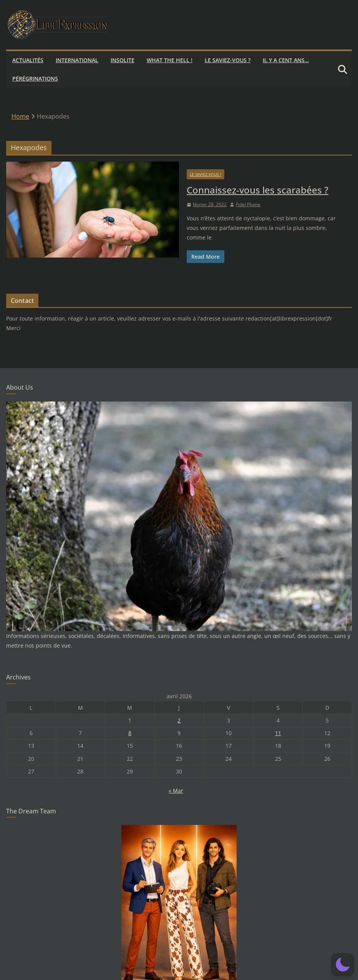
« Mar (176, 791)
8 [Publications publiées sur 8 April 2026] (130, 733)
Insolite (123, 60)
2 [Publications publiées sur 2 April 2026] (179, 720)
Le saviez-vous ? (228, 60)
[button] (343, 965)
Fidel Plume (248, 204)
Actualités (28, 60)
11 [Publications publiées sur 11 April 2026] (278, 733)
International (77, 60)
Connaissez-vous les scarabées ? (258, 190)
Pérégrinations (35, 78)
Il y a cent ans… (286, 60)
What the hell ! (170, 60)
